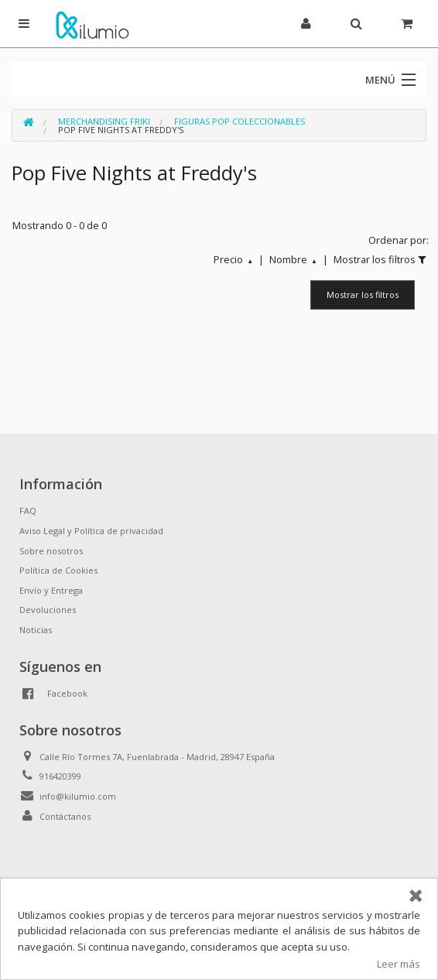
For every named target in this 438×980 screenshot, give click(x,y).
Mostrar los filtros (363, 295)
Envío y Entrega (51, 590)
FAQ (28, 511)
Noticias (36, 630)
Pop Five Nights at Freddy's (121, 130)
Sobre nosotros (51, 551)
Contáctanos (65, 816)
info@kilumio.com (78, 796)
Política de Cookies (58, 570)
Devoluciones (48, 610)
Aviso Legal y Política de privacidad (91, 531)
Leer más (399, 964)
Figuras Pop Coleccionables (240, 121)
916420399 (60, 776)
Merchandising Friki (104, 121)
